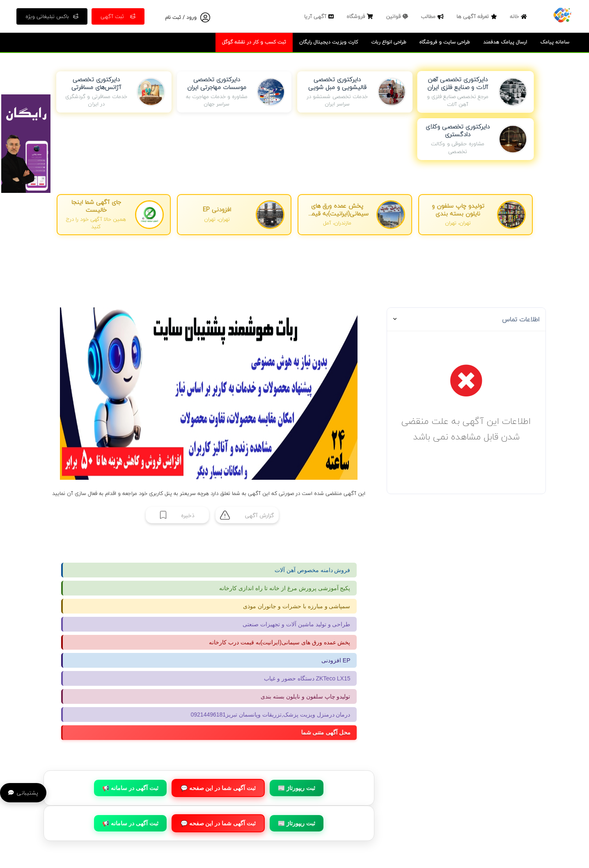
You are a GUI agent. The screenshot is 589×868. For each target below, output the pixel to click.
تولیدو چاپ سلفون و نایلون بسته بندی (305, 696)
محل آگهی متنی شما (331, 733)
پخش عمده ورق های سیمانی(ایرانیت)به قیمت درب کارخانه (280, 642)
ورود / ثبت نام (181, 17)
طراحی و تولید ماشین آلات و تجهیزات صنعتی (296, 624)
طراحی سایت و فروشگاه (445, 42)
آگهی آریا (320, 16)
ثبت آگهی (118, 16)
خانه (519, 16)
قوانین (398, 16)
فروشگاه (361, 16)
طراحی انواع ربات (389, 42)
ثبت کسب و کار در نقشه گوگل (254, 42)
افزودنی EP (336, 660)
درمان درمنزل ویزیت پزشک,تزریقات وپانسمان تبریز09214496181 (271, 715)
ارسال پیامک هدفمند (505, 42)
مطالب (433, 16)
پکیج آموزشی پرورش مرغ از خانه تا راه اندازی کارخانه (285, 588)
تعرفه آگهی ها (478, 16)
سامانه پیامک (555, 42)
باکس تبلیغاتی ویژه (52, 16)
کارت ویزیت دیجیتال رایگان (329, 42)
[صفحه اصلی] (562, 14)
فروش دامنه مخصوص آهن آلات (313, 570)
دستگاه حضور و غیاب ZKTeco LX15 (307, 678)
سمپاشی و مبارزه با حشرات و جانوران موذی (297, 606)
